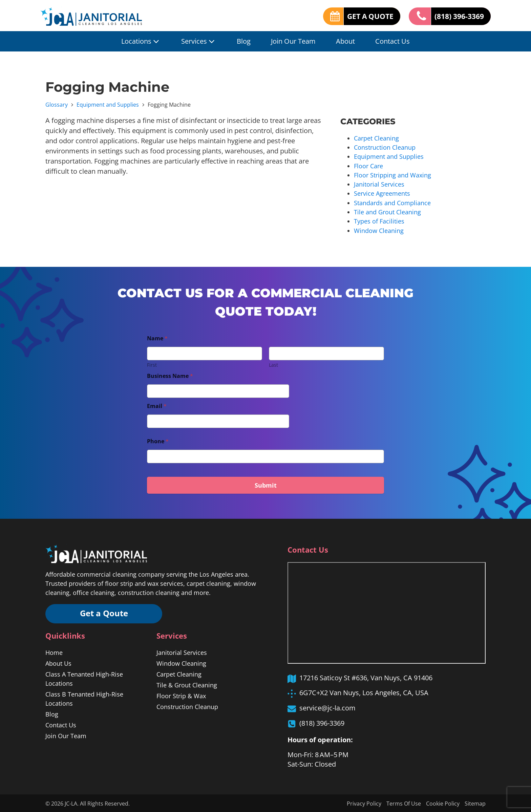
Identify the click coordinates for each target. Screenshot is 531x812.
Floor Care (368, 166)
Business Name (170, 375)
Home (54, 652)
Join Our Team (293, 41)
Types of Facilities (379, 220)
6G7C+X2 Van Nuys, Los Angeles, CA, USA (364, 692)
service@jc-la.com (327, 707)
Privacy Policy (364, 803)
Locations (141, 41)
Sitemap (475, 803)
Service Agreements (382, 193)
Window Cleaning (379, 230)
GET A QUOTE (365, 16)
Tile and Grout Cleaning (387, 211)
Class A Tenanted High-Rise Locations (84, 678)
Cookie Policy (443, 803)
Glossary (57, 105)
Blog (244, 41)
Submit (266, 484)
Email (157, 405)
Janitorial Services (379, 184)
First (152, 364)
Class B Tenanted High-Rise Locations (84, 698)
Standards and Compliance (392, 202)
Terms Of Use (404, 803)
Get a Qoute (105, 613)
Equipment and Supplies (108, 105)
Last (273, 364)
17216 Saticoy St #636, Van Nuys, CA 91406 (366, 677)
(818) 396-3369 (457, 16)
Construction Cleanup (385, 147)
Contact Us (392, 41)
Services (199, 41)
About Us (58, 663)
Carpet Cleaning (376, 138)
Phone (158, 440)
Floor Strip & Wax (181, 695)
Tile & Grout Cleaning (187, 684)
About (345, 41)
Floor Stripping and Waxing (392, 175)
